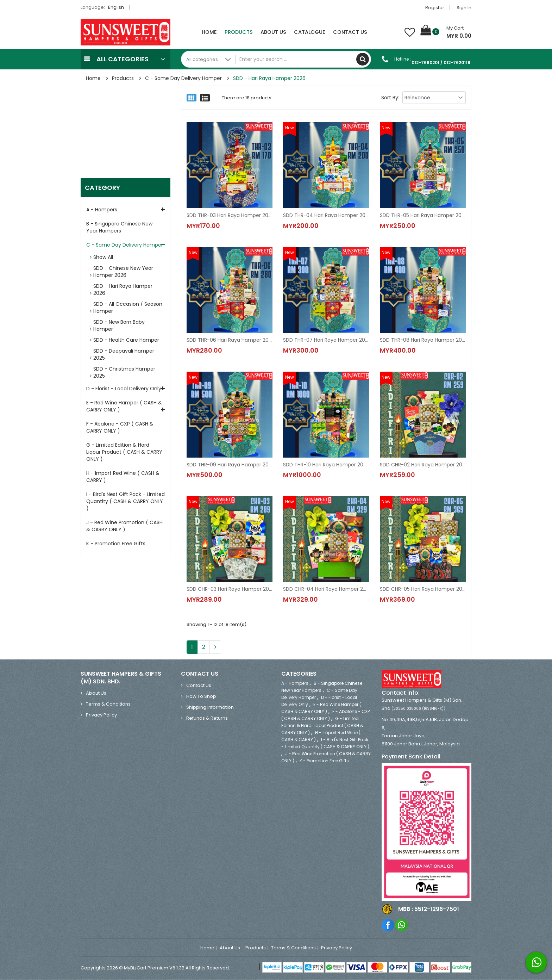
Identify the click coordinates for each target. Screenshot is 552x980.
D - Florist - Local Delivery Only (124, 389)
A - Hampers (102, 210)
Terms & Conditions (108, 704)
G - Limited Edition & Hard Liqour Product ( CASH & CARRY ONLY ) (124, 452)
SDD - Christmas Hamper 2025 (124, 373)
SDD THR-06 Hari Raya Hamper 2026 (230, 340)
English (118, 7)
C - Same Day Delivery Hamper (183, 78)
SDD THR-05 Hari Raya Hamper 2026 (423, 215)
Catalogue (310, 32)
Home (209, 32)
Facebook (388, 925)
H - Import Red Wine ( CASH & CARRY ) (123, 477)
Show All (103, 258)
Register (435, 8)
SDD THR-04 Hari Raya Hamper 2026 (326, 215)
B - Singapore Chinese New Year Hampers (119, 228)
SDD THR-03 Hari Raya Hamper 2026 (230, 215)
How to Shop (201, 697)
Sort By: (390, 98)
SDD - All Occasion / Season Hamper (128, 308)
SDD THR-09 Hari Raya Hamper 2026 (230, 465)
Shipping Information (210, 708)
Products (239, 32)
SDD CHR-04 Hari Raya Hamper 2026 (326, 589)
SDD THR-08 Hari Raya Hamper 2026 (423, 340)
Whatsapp (402, 925)
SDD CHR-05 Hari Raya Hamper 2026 (423, 589)
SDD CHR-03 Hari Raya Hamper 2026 (230, 589)
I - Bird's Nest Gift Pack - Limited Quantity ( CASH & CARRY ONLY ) (126, 502)
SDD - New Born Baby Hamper (119, 326)
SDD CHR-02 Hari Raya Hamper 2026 (423, 465)
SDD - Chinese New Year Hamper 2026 (123, 272)
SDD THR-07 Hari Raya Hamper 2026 (326, 340)
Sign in (464, 8)
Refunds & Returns (207, 718)
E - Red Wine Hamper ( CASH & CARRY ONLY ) (124, 407)
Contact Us (350, 32)
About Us (273, 32)
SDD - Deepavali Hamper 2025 (124, 355)
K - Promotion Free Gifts (116, 544)
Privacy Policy (101, 715)
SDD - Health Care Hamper (126, 340)
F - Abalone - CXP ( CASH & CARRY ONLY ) (120, 428)
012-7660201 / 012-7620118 (441, 63)
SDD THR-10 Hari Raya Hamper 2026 (326, 465)
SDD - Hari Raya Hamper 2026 (269, 78)
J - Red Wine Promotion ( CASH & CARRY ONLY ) (124, 526)
